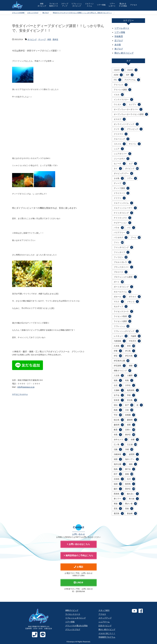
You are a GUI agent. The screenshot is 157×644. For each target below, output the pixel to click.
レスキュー (121, 336)
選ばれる (123, 5)
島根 (118, 410)
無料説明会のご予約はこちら (78, 555)
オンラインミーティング (126, 124)
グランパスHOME (18, 13)
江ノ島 (119, 444)
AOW (118, 75)
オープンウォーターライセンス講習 (131, 114)
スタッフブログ (33, 13)
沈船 (118, 449)
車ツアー (120, 499)
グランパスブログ (73, 629)
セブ (133, 164)
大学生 (130, 385)
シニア (119, 149)
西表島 (119, 494)
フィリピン (121, 257)
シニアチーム (104, 622)
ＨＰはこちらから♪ (20, 394)
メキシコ (133, 302)
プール (136, 237)
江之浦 (132, 444)
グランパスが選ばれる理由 (76, 626)
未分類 (118, 45)
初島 (118, 380)
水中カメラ (121, 440)
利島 (129, 380)
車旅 (118, 504)
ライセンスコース (123, 311)
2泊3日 (132, 70)
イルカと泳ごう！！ (107, 633)
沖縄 (129, 449)
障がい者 (131, 504)
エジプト (135, 104)
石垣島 (119, 479)
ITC (118, 80)
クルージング (122, 139)
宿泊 (118, 405)
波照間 (134, 454)
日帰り (130, 430)
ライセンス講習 (123, 321)
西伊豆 (55, 39)
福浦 (118, 484)
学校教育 (119, 36)
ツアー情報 (101, 5)
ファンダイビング (123, 247)
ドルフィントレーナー (125, 208)
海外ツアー (132, 459)
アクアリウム (132, 80)
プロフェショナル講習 (125, 277)
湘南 (133, 464)
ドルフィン (89, 5)
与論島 (136, 336)
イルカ (119, 95)
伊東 (118, 351)
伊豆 (118, 356)
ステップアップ (105, 618)
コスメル (120, 144)
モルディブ (121, 306)
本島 (118, 435)
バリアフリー (122, 233)
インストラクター (123, 99)
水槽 (135, 440)
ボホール (120, 297)
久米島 (119, 346)
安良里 (119, 400)
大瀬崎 (119, 390)
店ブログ (119, 41)
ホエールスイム (123, 292)
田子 (118, 474)
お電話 (78, 567)
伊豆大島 (131, 356)
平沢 (118, 415)
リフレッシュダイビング (126, 331)
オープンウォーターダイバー (128, 109)
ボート (119, 282)
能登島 (130, 484)
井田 (49, 39)
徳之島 (119, 420)
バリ (131, 228)
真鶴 (129, 474)
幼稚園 (130, 415)
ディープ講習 (122, 188)
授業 (131, 425)
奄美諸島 (133, 390)
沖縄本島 (120, 454)
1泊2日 (119, 70)
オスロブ (120, 119)
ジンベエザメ (122, 159)
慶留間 (132, 420)
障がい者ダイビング (124, 53)
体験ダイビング (123, 371)
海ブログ (46, 13)
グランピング (135, 129)
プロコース (121, 272)
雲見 (118, 509)
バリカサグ (121, 237)
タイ (118, 168)
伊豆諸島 (120, 366)
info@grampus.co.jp (26, 387)
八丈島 (119, 375)
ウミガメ (120, 104)
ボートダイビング (123, 287)
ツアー (112, 5)
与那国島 (120, 341)
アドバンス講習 (123, 90)
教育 (118, 430)
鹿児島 (119, 513)
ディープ (42, 39)
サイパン (135, 144)
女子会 (119, 395)
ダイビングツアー (123, 173)
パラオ (119, 228)
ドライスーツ (122, 193)
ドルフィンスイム (123, 203)
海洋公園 (120, 464)
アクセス (134, 5)
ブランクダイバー (123, 267)
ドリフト (120, 198)
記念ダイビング (105, 626)
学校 (131, 395)
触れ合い (133, 494)
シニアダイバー (123, 154)
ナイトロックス (123, 218)
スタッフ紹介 (104, 610)
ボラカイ (135, 297)
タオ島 (119, 178)
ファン (119, 242)
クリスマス (121, 134)
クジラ (119, 129)
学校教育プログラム (107, 637)
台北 (118, 385)
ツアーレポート (122, 28)
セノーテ (120, 164)
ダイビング (32, 39)
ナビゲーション (123, 223)
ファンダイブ (122, 252)
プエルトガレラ (123, 262)
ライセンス (54, 5)
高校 (129, 509)
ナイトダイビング (123, 213)
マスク (119, 302)
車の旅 (134, 499)
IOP (130, 75)
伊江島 (130, 351)
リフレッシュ (77, 5)
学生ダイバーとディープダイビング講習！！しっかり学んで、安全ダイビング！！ (82, 13)
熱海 (118, 469)
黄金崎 (132, 513)
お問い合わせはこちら (78, 544)
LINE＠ (78, 583)
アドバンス (121, 85)
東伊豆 (130, 435)
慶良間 (119, 425)
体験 (42, 5)
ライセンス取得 (123, 316)
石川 (131, 479)
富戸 (129, 405)
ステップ (65, 5)
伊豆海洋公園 (122, 361)
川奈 (129, 410)
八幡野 (132, 375)
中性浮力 (135, 341)
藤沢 (118, 489)
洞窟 (118, 459)
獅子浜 (130, 469)
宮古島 (132, 400)
